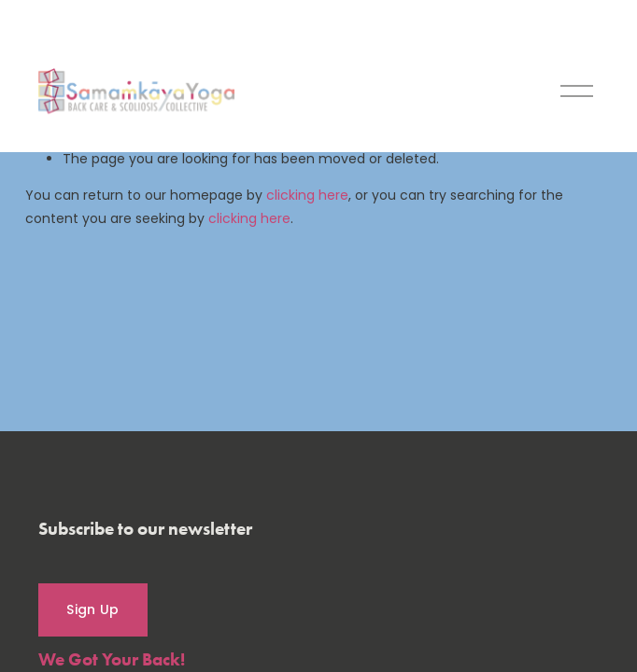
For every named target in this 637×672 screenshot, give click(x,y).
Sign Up (92, 609)
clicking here (307, 195)
